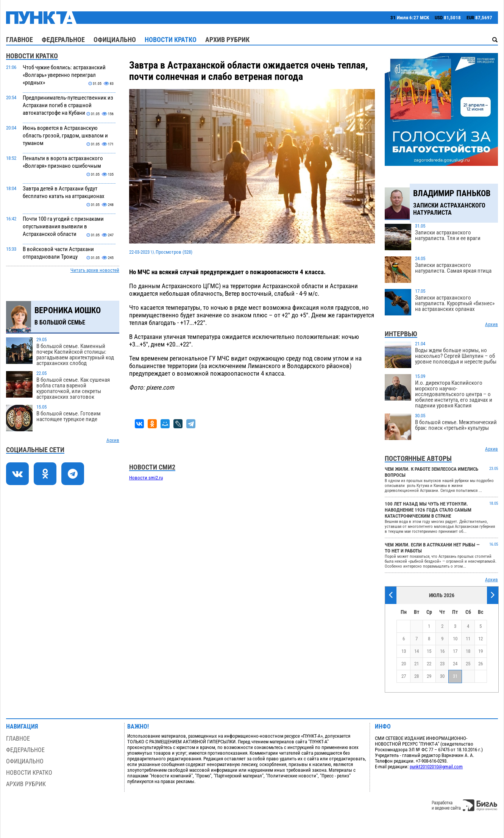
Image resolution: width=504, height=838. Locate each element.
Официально (115, 40)
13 (404, 651)
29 (429, 676)
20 (404, 664)
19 (481, 651)
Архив (113, 440)
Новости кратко (171, 40)
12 (481, 639)
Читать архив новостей (95, 270)
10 (455, 639)
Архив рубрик (227, 40)
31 (455, 676)
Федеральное (63, 40)
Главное (20, 40)
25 (468, 664)
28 (417, 676)
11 (468, 639)
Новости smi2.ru (146, 478)
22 (429, 664)
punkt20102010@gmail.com (436, 767)
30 (442, 676)
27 (404, 676)
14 (417, 651)
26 (481, 664)
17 (455, 651)
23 (442, 664)
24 (455, 664)
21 (417, 664)
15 (429, 651)
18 (468, 651)
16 (442, 651)
